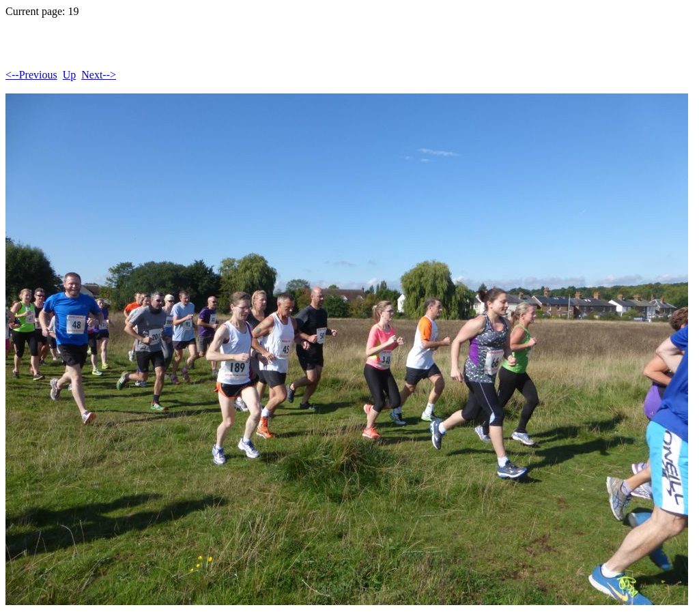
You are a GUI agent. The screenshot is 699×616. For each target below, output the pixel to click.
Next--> (99, 75)
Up (70, 75)
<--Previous (31, 75)
